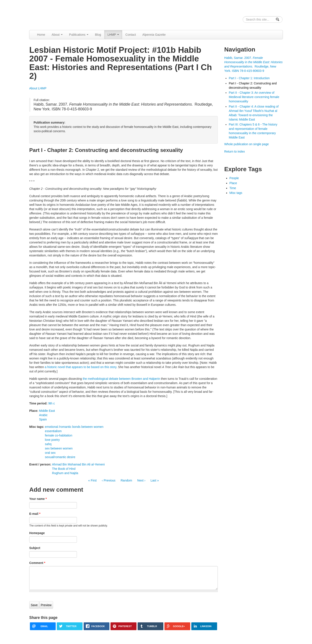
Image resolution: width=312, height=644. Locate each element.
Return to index (235, 151)
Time (233, 188)
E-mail (35, 514)
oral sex (50, 453)
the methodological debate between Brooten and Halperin (121, 379)
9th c (52, 403)
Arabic (43, 415)
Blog (98, 35)
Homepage (37, 533)
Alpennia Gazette (154, 35)
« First (92, 480)
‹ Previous (109, 480)
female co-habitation (58, 435)
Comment (37, 563)
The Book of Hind (64, 469)
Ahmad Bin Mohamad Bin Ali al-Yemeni (78, 464)
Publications (79, 35)
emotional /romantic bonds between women (74, 427)
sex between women (59, 448)
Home (41, 35)
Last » (155, 480)
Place (233, 183)
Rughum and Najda (65, 473)
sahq (48, 444)
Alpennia (52, 14)
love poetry (52, 440)
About (57, 35)
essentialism (53, 431)
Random (126, 480)
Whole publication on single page (246, 144)
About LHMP (38, 88)
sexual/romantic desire (60, 457)
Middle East (47, 411)
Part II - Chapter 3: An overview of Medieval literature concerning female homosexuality (254, 97)
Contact (131, 35)
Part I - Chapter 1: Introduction (249, 78)
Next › (141, 480)
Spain (43, 419)
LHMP (113, 35)
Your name (38, 499)
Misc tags (236, 193)
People (234, 178)
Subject (35, 548)
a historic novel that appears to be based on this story (81, 367)
